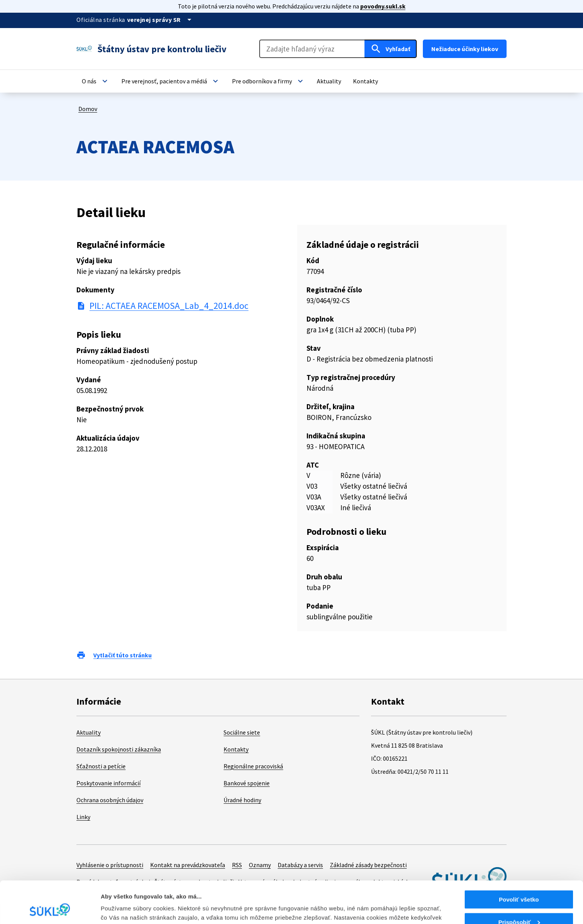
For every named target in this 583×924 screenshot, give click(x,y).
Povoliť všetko (519, 860)
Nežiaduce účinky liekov (465, 49)
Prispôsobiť (519, 883)
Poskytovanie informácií (108, 783)
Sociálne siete (242, 732)
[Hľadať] (391, 49)
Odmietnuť (519, 905)
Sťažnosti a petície (101, 766)
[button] (96, 81)
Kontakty (236, 749)
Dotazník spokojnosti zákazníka (119, 749)
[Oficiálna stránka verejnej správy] (161, 20)
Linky (83, 817)
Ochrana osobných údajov (110, 800)
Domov (88, 109)
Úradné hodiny (242, 800)
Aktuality (89, 732)
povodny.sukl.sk (383, 6)
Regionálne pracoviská (253, 766)
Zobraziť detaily (123, 908)
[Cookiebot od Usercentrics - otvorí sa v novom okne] (50, 909)
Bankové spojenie (247, 783)
